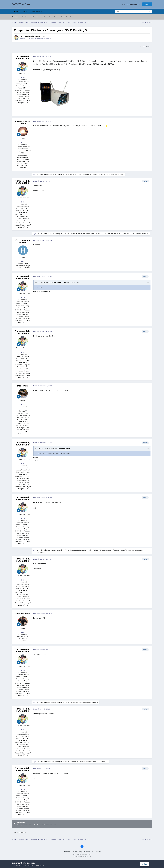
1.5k (23, 78)
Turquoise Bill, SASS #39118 (34, 36)
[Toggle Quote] (36, 282)
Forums (15, 17)
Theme (67, 852)
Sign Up (147, 4)
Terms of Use (40, 865)
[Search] (126, 11)
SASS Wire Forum (22, 4)
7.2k (23, 143)
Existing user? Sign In (131, 4)
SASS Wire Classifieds (43, 38)
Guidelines (34, 17)
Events (24, 17)
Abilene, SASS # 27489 (23, 123)
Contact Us (89, 852)
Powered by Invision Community (82, 856)
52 (23, 261)
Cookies (98, 852)
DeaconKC (23, 386)
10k (23, 405)
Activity (26, 11)
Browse (17, 12)
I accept (146, 864)
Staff (43, 17)
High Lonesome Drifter (23, 242)
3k (23, 632)
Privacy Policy (77, 852)
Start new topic (144, 47)
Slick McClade (23, 614)
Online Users (53, 17)
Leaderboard (66, 17)
